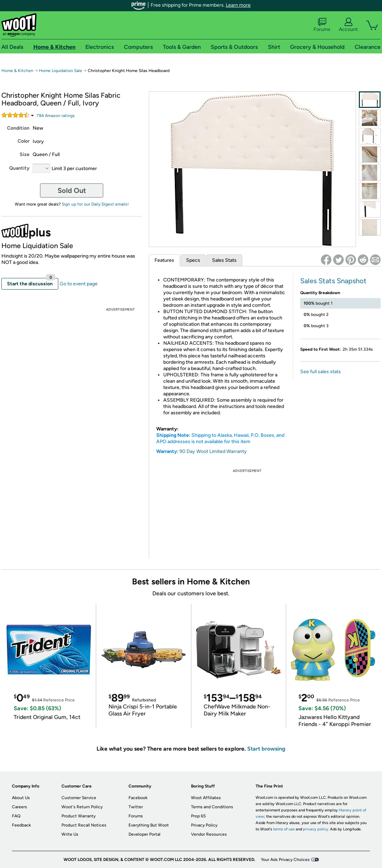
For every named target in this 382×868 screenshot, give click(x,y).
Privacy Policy (204, 825)
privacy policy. (316, 829)
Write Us (70, 834)
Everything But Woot (149, 825)
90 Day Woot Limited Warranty (213, 451)
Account (348, 25)
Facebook (138, 798)
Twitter (136, 807)
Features (164, 260)
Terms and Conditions (212, 807)
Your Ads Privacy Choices (285, 860)
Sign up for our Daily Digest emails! (95, 204)
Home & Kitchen (17, 71)
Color (24, 141)
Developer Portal (144, 834)
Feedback (21, 825)
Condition (18, 128)
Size (25, 154)
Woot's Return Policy (82, 807)
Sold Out (72, 190)
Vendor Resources (209, 834)
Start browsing (266, 749)
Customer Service (79, 798)
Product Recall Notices (84, 825)
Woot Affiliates (206, 798)
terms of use (284, 829)
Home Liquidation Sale (61, 71)
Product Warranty (78, 816)
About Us (21, 798)
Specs (193, 260)
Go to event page (79, 284)
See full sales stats (321, 372)
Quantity (19, 168)
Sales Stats (224, 260)
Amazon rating (56, 116)
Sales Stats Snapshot (333, 281)
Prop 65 (198, 816)
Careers (19, 807)
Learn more (238, 5)
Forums (322, 25)
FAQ (16, 816)
